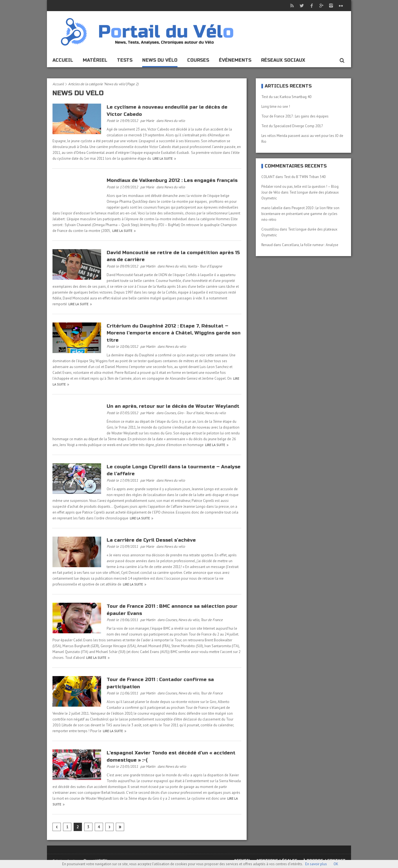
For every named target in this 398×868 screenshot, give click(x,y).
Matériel (95, 60)
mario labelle (272, 208)
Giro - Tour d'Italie (190, 413)
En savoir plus (316, 864)
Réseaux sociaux (283, 60)
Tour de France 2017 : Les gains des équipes (295, 116)
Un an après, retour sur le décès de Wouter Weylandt (173, 406)
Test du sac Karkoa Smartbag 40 (286, 97)
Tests (125, 60)
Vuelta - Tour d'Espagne (205, 266)
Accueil (63, 60)
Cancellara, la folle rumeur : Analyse (310, 245)
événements (235, 60)
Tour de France (212, 620)
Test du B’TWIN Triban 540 (305, 177)
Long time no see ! (276, 107)
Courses (198, 60)
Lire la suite (165, 158)
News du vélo (160, 60)
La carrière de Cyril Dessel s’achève (151, 540)
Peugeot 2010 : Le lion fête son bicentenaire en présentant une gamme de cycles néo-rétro (300, 214)
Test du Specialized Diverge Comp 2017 (292, 126)
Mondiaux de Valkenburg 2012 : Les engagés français (172, 180)
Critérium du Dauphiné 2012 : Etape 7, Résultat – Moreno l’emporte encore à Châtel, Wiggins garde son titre (174, 333)
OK (336, 864)
